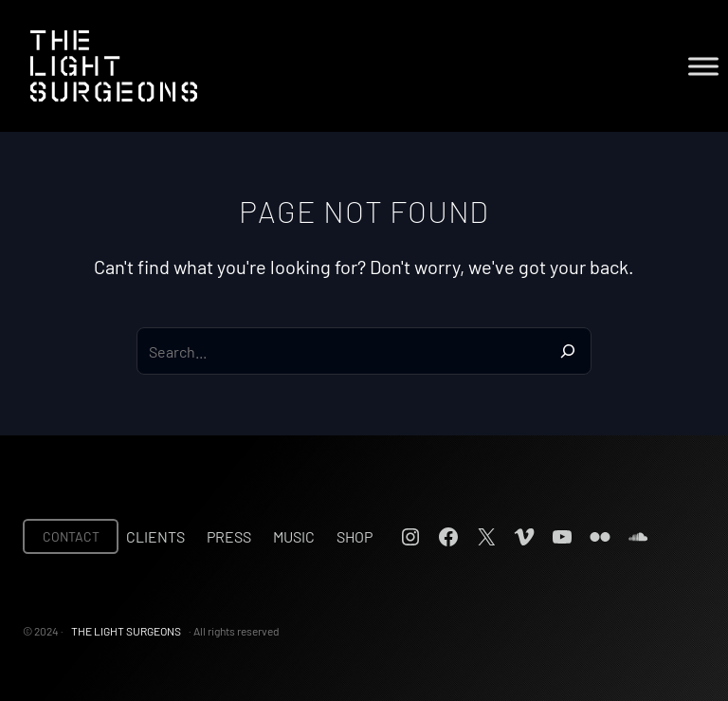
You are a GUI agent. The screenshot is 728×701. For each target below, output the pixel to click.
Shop (355, 536)
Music (294, 536)
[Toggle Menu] (703, 66)
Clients (155, 536)
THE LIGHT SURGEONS (126, 631)
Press (229, 536)
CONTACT (71, 536)
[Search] (568, 351)
